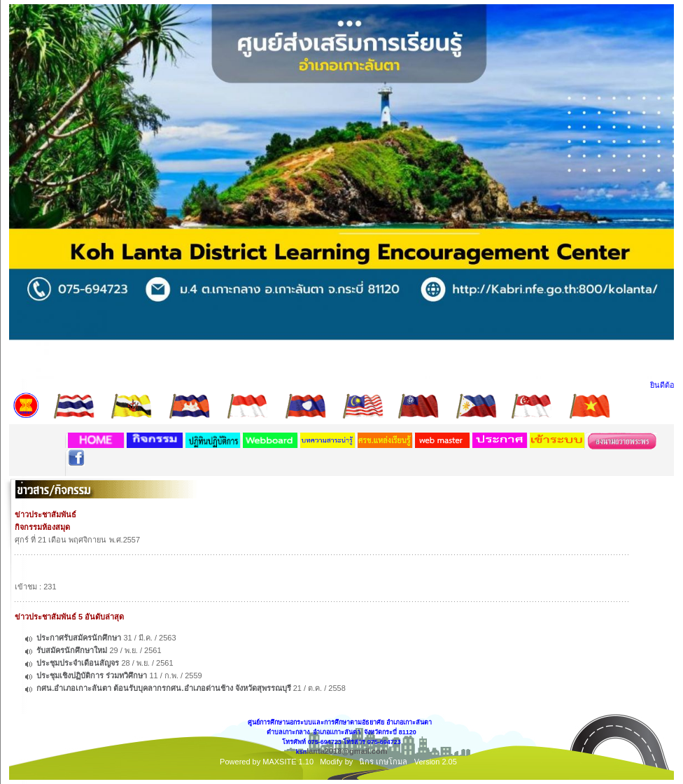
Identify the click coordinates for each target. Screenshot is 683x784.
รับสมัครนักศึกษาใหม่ (72, 650)
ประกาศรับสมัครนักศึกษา (79, 638)
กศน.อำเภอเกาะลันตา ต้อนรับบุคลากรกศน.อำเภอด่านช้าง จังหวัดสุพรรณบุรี (163, 688)
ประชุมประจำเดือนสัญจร (79, 663)
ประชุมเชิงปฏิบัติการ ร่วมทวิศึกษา (92, 675)
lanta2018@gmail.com (347, 751)
